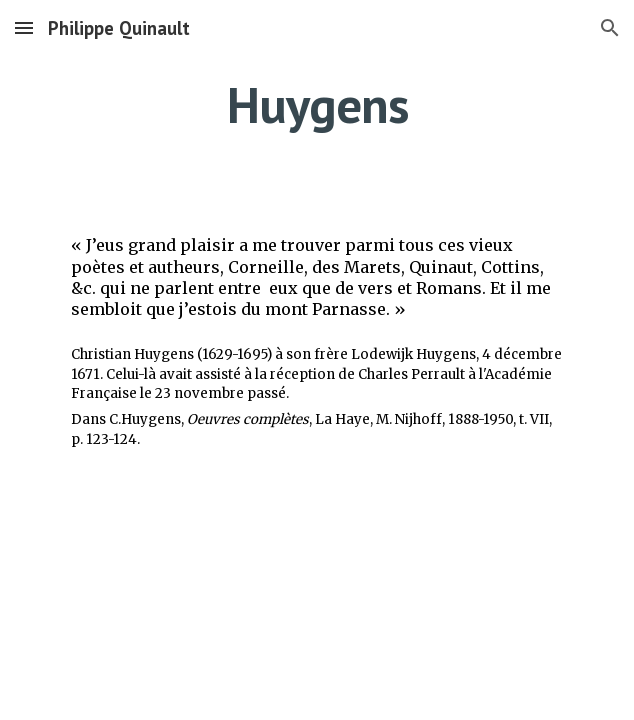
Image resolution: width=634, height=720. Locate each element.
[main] (316, 105)
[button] (24, 27)
